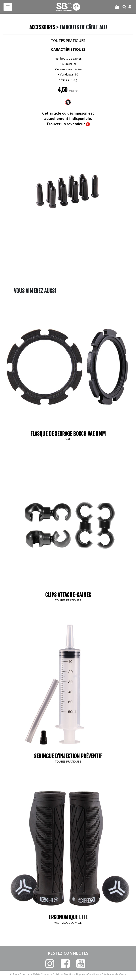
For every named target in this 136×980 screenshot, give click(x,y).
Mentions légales (75, 974)
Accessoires (42, 27)
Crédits (57, 974)
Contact (46, 974)
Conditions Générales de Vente (107, 974)
